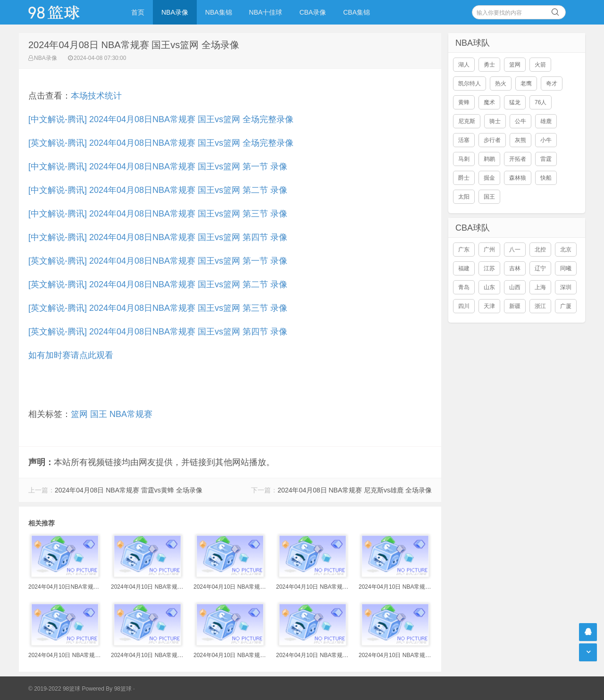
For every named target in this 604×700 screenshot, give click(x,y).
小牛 (546, 140)
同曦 (566, 268)
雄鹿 (546, 121)
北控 (540, 250)
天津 (489, 306)
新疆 (515, 306)
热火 (501, 83)
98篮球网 (66, 12)
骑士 (495, 121)
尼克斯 (467, 121)
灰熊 (520, 140)
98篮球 (123, 689)
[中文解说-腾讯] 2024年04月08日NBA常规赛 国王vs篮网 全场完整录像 (161, 119)
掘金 (489, 178)
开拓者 (518, 159)
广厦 (566, 306)
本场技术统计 (96, 96)
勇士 (489, 65)
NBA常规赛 (131, 414)
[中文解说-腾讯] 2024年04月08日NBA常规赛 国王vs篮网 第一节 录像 (158, 167)
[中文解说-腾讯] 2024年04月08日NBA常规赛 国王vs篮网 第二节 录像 (158, 190)
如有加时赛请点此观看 (71, 355)
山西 (515, 287)
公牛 (520, 121)
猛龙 (515, 102)
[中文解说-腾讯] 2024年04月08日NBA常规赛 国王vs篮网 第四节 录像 (158, 237)
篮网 (79, 414)
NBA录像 (175, 12)
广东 (464, 250)
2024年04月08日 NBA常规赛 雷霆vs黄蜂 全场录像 (129, 490)
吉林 (515, 268)
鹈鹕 (489, 159)
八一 (515, 250)
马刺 (464, 159)
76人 (541, 102)
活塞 (464, 140)
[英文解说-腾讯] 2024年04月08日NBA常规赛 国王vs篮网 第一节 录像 (158, 261)
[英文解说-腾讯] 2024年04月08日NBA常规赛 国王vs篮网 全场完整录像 (161, 143)
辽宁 (540, 268)
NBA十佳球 (266, 12)
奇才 (552, 83)
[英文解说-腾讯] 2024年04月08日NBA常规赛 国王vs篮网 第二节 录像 (158, 284)
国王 (99, 414)
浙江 (540, 306)
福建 (464, 268)
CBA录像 (313, 12)
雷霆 (546, 159)
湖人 (464, 65)
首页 (138, 12)
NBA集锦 (219, 12)
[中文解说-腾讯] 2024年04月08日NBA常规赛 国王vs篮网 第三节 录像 (158, 214)
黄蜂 (464, 102)
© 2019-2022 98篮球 (54, 689)
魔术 (489, 102)
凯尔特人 (470, 83)
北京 (566, 250)
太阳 (464, 197)
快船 (546, 178)
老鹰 (526, 83)
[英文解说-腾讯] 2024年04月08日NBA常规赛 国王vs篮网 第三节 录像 (158, 308)
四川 (464, 306)
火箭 (540, 65)
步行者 (492, 140)
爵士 (464, 178)
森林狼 (518, 178)
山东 (489, 287)
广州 (489, 250)
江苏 (489, 268)
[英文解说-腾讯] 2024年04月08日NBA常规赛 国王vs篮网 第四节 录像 (158, 332)
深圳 (566, 287)
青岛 (464, 287)
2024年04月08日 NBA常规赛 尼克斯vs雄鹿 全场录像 (355, 490)
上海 (540, 287)
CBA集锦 (357, 12)
